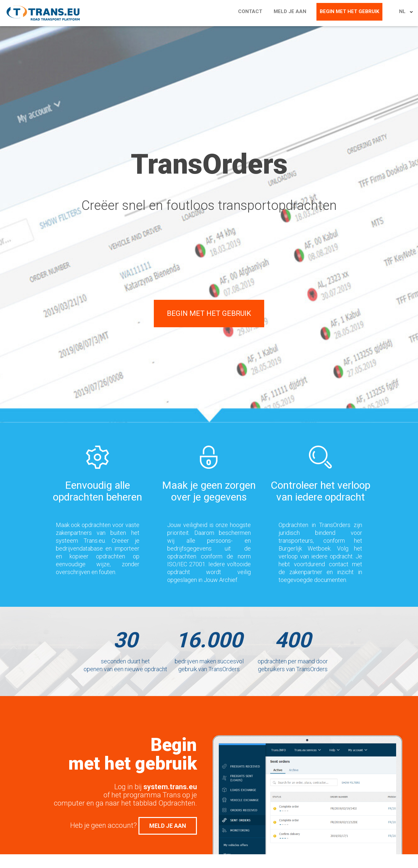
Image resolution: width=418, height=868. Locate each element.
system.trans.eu (170, 787)
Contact (267, 13)
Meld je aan (304, 13)
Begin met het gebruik (360, 13)
